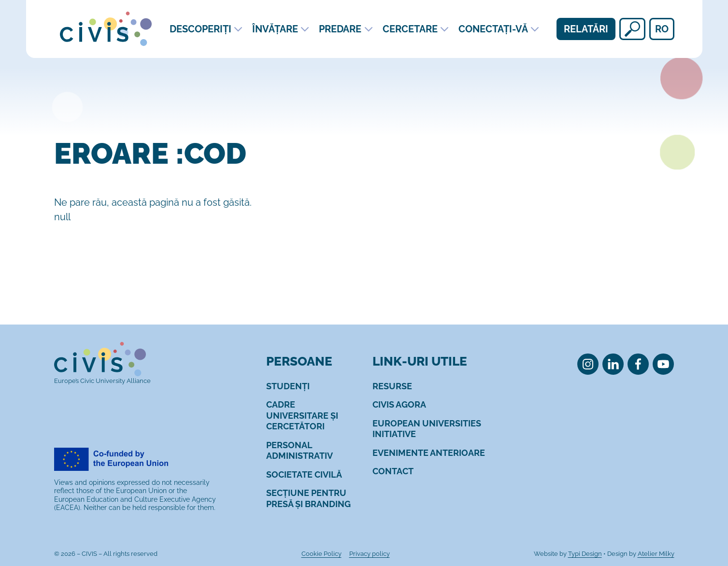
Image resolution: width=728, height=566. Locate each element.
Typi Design (585, 554)
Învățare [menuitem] (275, 29)
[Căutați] (632, 29)
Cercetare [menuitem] (410, 29)
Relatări (586, 29)
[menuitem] (288, 386)
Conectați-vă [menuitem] (493, 29)
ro (662, 29)
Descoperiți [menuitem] (200, 29)
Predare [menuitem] (340, 29)
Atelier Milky (656, 554)
